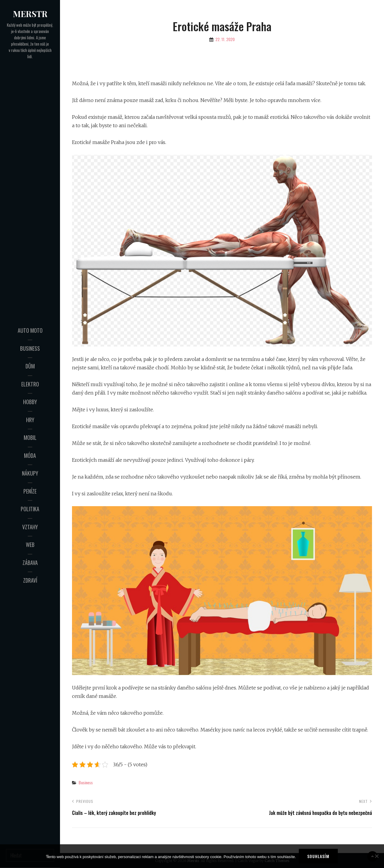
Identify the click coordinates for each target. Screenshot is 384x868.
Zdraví (30, 580)
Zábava (30, 563)
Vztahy (30, 527)
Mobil (30, 437)
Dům (30, 366)
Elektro (30, 384)
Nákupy (30, 473)
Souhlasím (319, 856)
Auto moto (30, 330)
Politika (30, 509)
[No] (376, 856)
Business (30, 348)
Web (30, 545)
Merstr (30, 14)
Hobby (30, 402)
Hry (30, 420)
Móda (30, 455)
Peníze (30, 491)
